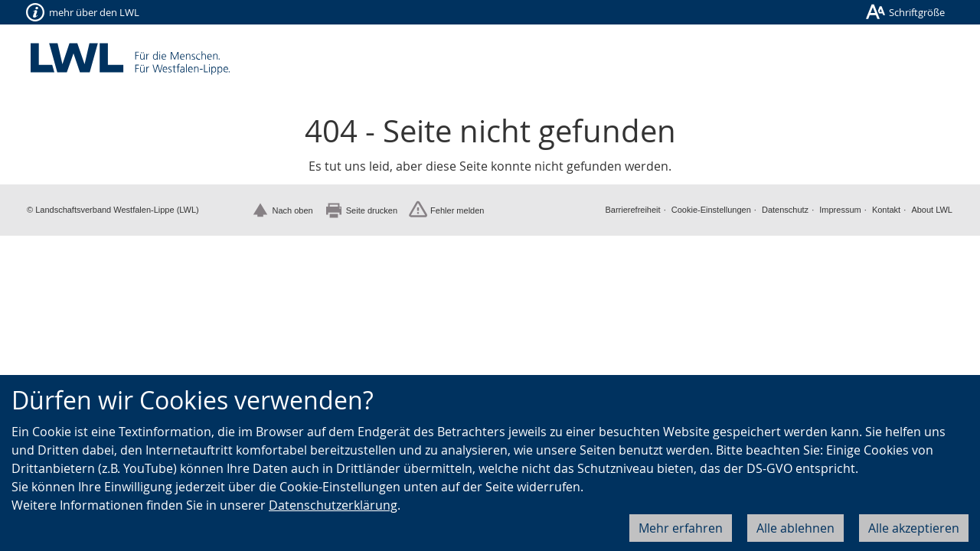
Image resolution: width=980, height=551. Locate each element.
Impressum (840, 210)
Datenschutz (785, 210)
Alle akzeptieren (914, 528)
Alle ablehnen (795, 528)
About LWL (932, 210)
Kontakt (886, 210)
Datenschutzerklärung (333, 505)
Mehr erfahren (681, 528)
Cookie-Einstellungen (711, 210)
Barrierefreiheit (632, 210)
